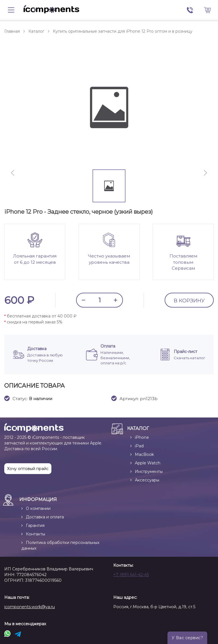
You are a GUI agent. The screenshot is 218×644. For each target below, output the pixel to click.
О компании (38, 508)
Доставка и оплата (45, 517)
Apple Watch (148, 463)
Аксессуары (147, 480)
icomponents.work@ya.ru (30, 607)
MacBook (144, 454)
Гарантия (35, 525)
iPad (139, 446)
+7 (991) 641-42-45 (131, 575)
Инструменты (149, 471)
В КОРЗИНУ (189, 301)
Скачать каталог (189, 358)
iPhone (142, 437)
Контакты (35, 534)
